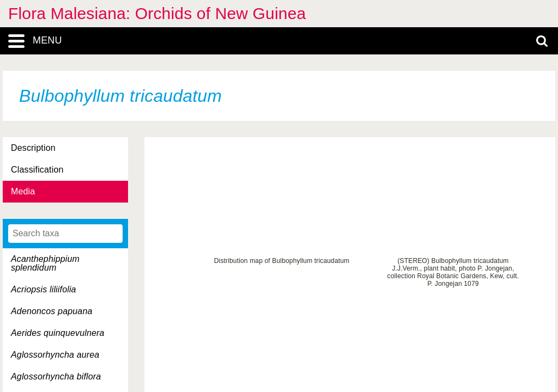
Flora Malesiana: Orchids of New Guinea (157, 13)
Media (23, 191)
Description (33, 148)
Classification (37, 170)
